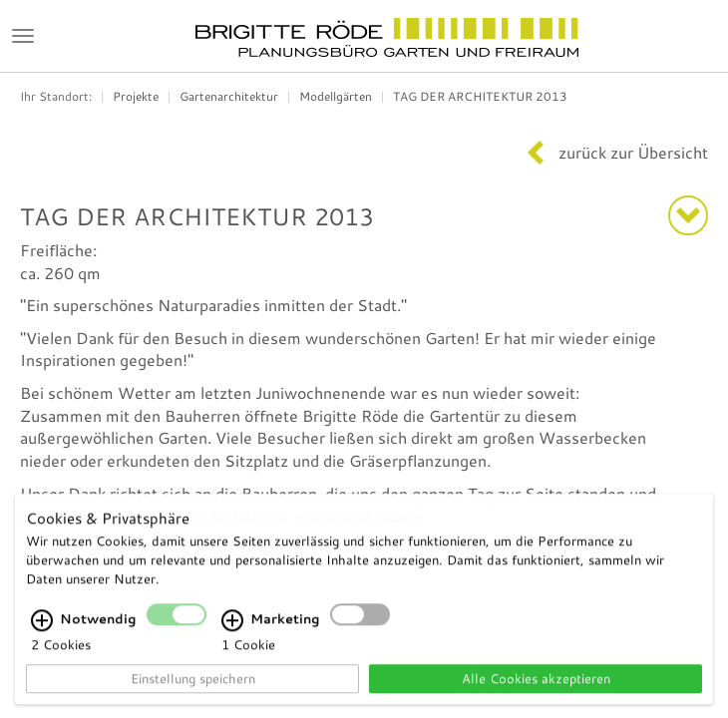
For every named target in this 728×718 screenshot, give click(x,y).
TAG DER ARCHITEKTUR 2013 (480, 96)
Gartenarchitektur (229, 96)
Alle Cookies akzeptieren (536, 688)
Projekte (136, 96)
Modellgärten (336, 96)
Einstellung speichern (193, 688)
